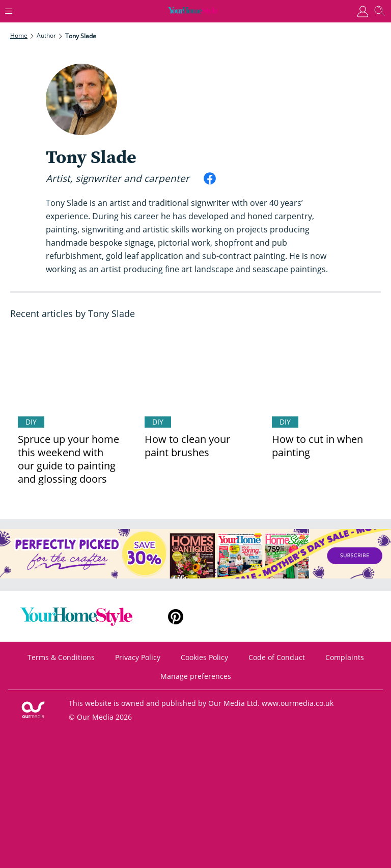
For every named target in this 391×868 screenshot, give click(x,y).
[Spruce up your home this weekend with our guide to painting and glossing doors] (68, 370)
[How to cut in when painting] (323, 370)
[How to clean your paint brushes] (195, 370)
